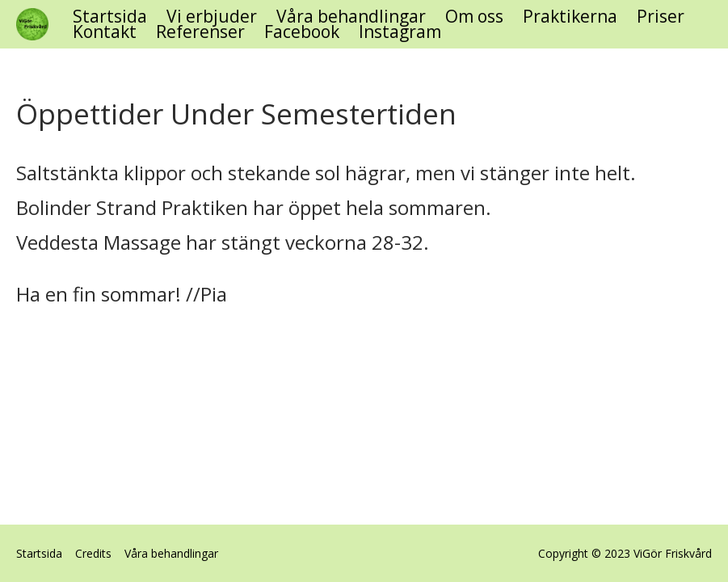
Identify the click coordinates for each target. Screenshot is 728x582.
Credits (93, 553)
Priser (661, 17)
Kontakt (105, 32)
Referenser (200, 32)
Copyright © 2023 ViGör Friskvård (625, 553)
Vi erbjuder (212, 17)
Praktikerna (570, 17)
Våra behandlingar (351, 17)
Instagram (400, 32)
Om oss (474, 17)
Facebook (302, 32)
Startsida (110, 17)
